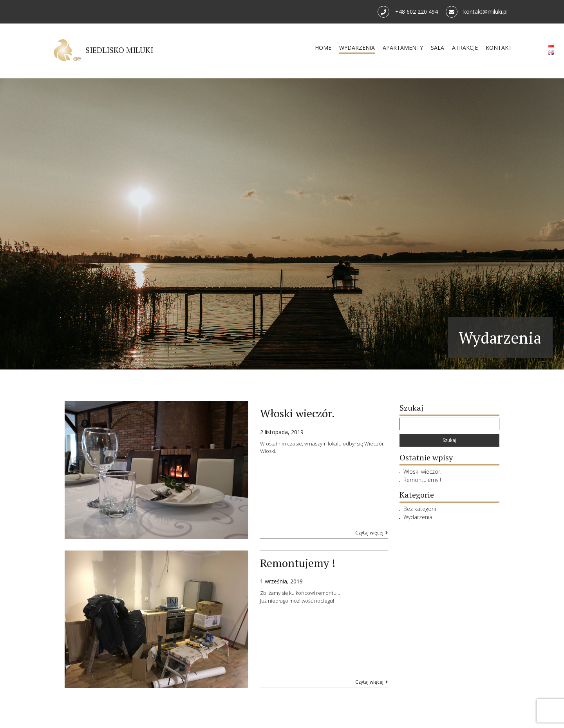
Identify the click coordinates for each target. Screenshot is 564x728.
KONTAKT (494, 48)
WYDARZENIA (353, 48)
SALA (433, 48)
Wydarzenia (418, 517)
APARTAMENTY (399, 48)
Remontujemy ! (422, 480)
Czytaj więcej (371, 533)
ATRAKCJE (461, 48)
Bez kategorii (420, 509)
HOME (319, 48)
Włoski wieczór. (422, 472)
